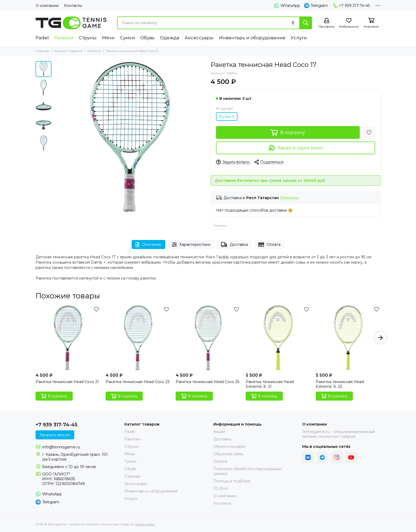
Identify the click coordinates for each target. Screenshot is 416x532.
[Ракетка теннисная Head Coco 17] (130, 137)
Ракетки (64, 38)
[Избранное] (349, 23)
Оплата (269, 245)
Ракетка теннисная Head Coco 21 (67, 382)
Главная (42, 51)
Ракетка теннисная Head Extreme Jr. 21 (270, 384)
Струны (88, 38)
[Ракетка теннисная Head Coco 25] (208, 338)
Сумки (127, 38)
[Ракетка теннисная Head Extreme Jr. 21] (278, 338)
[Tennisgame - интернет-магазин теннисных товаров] (71, 23)
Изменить (289, 198)
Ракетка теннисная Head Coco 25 (207, 382)
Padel (42, 38)
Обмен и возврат (230, 447)
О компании (47, 6)
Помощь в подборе (232, 481)
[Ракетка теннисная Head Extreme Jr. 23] (348, 338)
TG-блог (221, 488)
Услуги (299, 38)
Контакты (73, 6)
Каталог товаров (68, 51)
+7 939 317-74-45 (352, 6)
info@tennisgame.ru (61, 447)
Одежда (170, 38)
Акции (219, 432)
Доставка (234, 245)
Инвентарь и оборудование (252, 38)
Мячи (108, 38)
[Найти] (306, 23)
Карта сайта (145, 524)
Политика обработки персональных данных (248, 471)
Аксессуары (199, 38)
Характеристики (191, 245)
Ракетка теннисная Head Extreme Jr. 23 (340, 384)
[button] (380, 338)
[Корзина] (371, 23)
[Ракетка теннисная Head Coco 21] (68, 338)
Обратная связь (228, 454)
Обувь (148, 38)
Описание (148, 245)
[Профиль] (327, 23)
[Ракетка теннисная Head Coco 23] (138, 338)
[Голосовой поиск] (293, 23)
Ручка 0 (227, 117)
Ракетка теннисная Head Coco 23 (138, 382)
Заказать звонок (55, 435)
